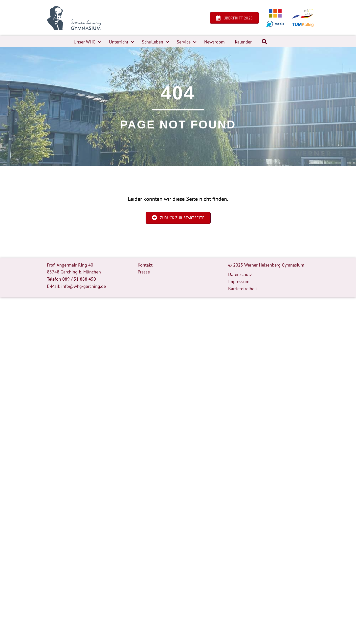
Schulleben (153, 42)
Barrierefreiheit (243, 289)
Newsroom (214, 42)
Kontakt (145, 265)
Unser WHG (85, 42)
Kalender (243, 42)
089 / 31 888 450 (79, 279)
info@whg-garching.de (84, 286)
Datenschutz (240, 274)
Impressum (239, 281)
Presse (144, 272)
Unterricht (119, 42)
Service (184, 42)
